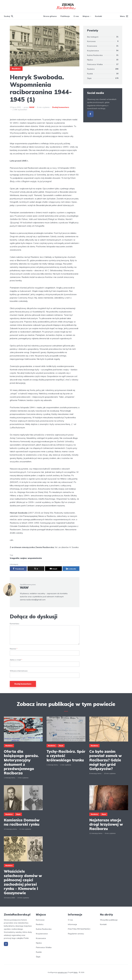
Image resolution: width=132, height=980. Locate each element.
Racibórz (16, 69)
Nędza (90, 60)
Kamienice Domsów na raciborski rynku (22, 822)
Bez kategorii (93, 37)
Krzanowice (92, 46)
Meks (76, 972)
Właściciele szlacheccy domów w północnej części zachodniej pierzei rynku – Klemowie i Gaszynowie (23, 882)
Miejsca (86, 16)
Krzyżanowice (93, 51)
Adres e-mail (16, 660)
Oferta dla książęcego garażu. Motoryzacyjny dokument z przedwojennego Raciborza (21, 762)
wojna (23, 558)
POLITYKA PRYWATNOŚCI (79, 929)
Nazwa (14, 649)
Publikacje (65, 16)
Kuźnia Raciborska (95, 55)
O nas (76, 16)
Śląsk (89, 78)
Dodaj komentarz (61, 107)
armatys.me (62, 972)
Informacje (72, 924)
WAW (32, 107)
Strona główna (50, 16)
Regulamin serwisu (76, 934)
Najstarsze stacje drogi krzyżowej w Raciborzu (106, 824)
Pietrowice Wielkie (95, 64)
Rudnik (90, 74)
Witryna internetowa (19, 671)
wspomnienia (35, 558)
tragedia (15, 558)
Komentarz (15, 624)
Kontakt (98, 16)
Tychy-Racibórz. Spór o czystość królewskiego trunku (66, 756)
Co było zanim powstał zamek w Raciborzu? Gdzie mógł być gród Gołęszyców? (106, 760)
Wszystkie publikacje (109, 920)
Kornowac (91, 41)
